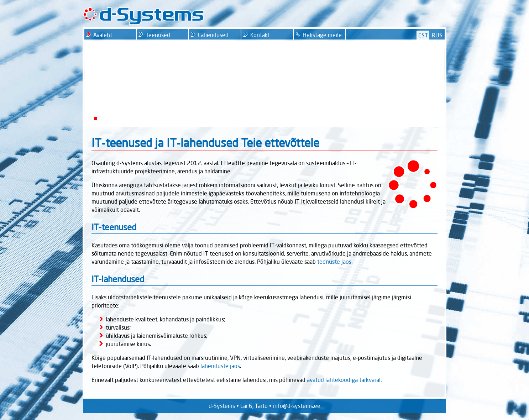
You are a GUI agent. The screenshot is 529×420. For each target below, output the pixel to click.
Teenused (158, 35)
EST (423, 35)
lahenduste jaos (220, 366)
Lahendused (213, 35)
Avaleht (103, 35)
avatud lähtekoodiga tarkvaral (344, 380)
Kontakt (260, 35)
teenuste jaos (334, 262)
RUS (437, 35)
